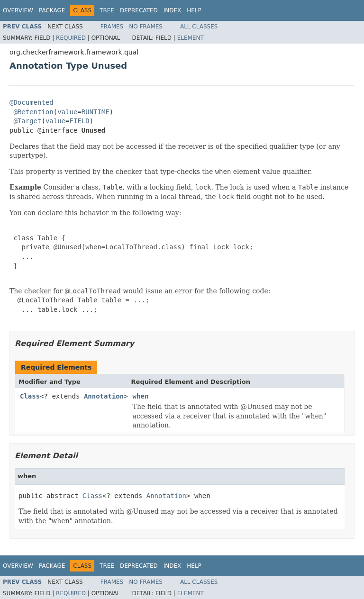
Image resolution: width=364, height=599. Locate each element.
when (141, 396)
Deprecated (139, 10)
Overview (18, 10)
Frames (112, 27)
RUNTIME (96, 112)
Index (173, 10)
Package (52, 10)
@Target (27, 121)
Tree (107, 10)
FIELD (79, 121)
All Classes (199, 27)
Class (30, 396)
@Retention (33, 112)
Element (191, 38)
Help (194, 10)
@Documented (32, 102)
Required (71, 38)
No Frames (146, 27)
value (67, 112)
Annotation (104, 396)
